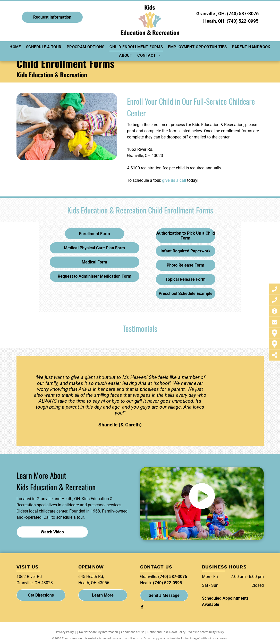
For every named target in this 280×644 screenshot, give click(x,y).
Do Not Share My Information (99, 632)
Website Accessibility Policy (206, 632)
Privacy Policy (65, 632)
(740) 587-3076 (243, 14)
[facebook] (142, 608)
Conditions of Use (133, 632)
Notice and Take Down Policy (166, 632)
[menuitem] (15, 47)
